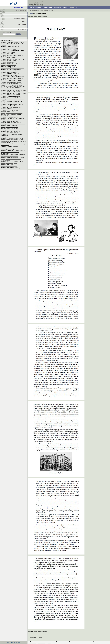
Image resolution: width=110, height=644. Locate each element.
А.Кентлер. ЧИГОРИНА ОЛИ (8, 48)
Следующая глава (43, 17)
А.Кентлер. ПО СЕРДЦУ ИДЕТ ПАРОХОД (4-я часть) (13, 90)
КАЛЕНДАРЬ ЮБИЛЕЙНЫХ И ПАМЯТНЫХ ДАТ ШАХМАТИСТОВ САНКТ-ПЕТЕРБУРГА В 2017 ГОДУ (13, 86)
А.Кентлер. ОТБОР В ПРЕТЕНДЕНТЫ (10, 46)
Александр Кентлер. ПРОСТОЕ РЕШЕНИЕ (11, 82)
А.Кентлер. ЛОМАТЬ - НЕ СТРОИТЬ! (10, 127)
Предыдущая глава (32, 17)
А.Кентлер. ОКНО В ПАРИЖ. (8, 165)
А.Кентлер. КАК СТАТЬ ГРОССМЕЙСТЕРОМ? (12, 98)
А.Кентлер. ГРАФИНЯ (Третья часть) (10, 110)
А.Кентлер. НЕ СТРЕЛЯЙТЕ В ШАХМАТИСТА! (12, 162)
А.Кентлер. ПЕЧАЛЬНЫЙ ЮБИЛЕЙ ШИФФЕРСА (12, 158)
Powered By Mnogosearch (7, 33)
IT (77, 8)
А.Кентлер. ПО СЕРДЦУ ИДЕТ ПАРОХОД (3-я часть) (13, 92)
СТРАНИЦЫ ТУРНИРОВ (36, 8)
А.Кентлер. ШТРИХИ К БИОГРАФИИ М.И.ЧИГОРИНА (14, 137)
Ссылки (49, 643)
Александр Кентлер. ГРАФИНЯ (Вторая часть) (12, 113)
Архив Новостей (32, 643)
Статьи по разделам (43, 10)
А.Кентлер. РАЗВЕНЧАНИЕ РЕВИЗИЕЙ (10, 131)
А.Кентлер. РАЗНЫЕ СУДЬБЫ (8, 54)
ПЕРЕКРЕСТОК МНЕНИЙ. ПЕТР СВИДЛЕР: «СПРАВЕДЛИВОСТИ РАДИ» (11, 149)
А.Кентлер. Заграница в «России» (9, 166)
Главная (32, 642)
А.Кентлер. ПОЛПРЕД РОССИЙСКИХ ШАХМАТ (12, 71)
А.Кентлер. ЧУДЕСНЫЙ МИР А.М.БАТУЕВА (11, 69)
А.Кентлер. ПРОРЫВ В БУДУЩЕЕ (9, 163)
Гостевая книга (42, 643)
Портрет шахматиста (86, 642)
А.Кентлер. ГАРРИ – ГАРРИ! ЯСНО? (10, 167)
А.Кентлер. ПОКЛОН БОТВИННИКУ (10, 121)
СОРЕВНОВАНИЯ (48, 8)
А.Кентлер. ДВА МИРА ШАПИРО (9, 62)
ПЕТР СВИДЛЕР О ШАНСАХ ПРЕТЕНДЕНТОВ (12, 140)
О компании (39, 642)
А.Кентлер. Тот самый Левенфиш (9, 126)
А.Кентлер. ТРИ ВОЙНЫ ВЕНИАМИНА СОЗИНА (12, 68)
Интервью (95, 642)
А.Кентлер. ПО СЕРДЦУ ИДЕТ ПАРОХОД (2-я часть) (13, 93)
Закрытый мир (103, 642)
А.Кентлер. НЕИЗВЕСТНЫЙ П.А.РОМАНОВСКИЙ (13, 77)
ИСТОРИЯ (72, 8)
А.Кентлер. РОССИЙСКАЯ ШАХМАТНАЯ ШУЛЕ (12, 138)
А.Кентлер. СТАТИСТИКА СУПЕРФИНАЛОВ (11, 84)
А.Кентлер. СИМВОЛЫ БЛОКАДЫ (9, 72)
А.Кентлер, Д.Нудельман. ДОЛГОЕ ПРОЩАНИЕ (12, 104)
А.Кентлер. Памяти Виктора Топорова (10, 106)
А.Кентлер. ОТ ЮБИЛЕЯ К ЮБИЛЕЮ (10, 117)
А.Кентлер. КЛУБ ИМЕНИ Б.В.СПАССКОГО (11, 96)
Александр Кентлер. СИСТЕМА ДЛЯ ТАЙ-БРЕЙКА (13, 51)
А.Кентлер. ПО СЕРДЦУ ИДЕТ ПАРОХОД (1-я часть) (13, 95)
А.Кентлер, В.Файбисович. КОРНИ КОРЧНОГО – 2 (13, 42)
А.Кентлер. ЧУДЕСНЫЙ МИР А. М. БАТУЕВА (12, 81)
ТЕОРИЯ (65, 8)
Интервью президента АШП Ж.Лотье (10, 156)
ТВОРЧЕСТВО (58, 8)
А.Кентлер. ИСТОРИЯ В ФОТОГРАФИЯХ (11, 130)
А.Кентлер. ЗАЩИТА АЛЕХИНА (9, 52)
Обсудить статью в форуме (36, 638)
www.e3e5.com (33, 10)
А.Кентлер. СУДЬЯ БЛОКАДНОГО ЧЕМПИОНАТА (13, 59)
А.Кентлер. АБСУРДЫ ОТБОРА (8, 49)
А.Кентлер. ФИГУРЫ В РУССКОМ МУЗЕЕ (11, 107)
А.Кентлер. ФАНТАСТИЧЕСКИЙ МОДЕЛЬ (11, 64)
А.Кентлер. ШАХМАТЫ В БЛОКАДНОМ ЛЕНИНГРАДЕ (14, 151)
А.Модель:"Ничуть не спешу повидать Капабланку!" (13, 155)
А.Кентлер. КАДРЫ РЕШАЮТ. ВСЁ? (10, 133)
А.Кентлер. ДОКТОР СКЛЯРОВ (8, 65)
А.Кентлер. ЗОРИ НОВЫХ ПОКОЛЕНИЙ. (11, 169)
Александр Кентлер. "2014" (8, 112)
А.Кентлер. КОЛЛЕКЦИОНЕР (8, 58)
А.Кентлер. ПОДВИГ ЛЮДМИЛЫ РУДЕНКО (11, 74)
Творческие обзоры (74, 642)
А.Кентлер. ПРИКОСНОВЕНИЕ (8, 109)
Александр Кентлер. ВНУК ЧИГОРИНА (10, 128)
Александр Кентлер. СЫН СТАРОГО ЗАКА (11, 123)
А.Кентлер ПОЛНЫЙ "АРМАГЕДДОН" (10, 75)
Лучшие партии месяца (62, 642)
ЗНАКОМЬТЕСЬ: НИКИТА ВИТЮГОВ (10, 147)
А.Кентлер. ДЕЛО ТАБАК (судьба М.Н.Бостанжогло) (13, 124)
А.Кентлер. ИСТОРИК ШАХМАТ (9, 61)
